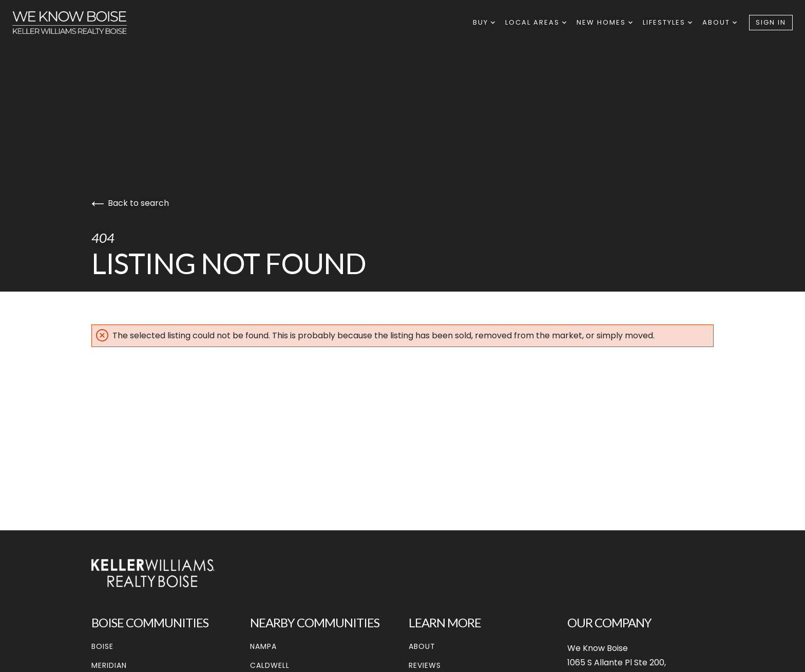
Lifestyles (667, 22)
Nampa (263, 646)
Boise (102, 646)
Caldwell (270, 665)
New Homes (605, 22)
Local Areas (536, 22)
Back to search (130, 203)
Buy (484, 22)
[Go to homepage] (80, 23)
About (720, 22)
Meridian (109, 665)
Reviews (425, 665)
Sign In (771, 22)
